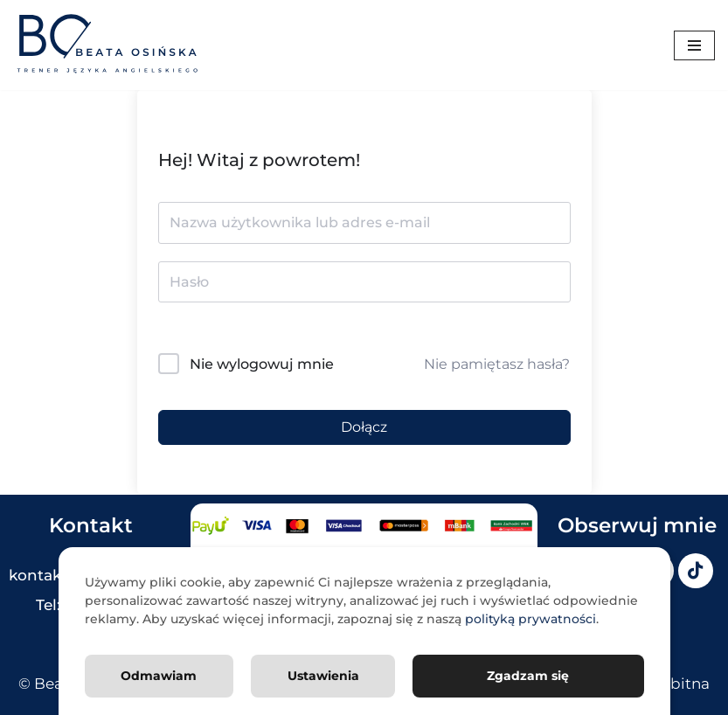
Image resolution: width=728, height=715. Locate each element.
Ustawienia (323, 675)
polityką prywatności (530, 618)
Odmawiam (159, 675)
